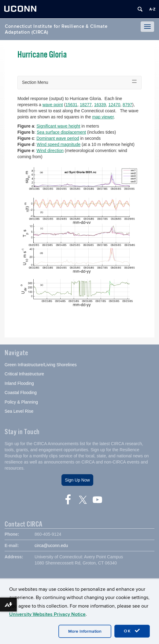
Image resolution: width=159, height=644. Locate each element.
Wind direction (50, 151)
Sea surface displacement (61, 132)
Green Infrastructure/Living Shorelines (41, 365)
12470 (114, 105)
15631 (71, 105)
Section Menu (35, 82)
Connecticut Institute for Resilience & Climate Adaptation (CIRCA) (56, 29)
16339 (100, 105)
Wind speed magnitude (59, 144)
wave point (53, 105)
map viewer (103, 117)
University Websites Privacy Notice (47, 614)
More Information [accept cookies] (85, 631)
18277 (86, 105)
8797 (127, 105)
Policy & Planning (21, 402)
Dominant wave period (58, 138)
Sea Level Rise (19, 411)
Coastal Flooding (21, 393)
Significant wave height (58, 126)
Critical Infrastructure (24, 374)
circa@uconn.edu (51, 545)
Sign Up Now (77, 480)
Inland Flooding (19, 383)
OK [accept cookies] (132, 631)
